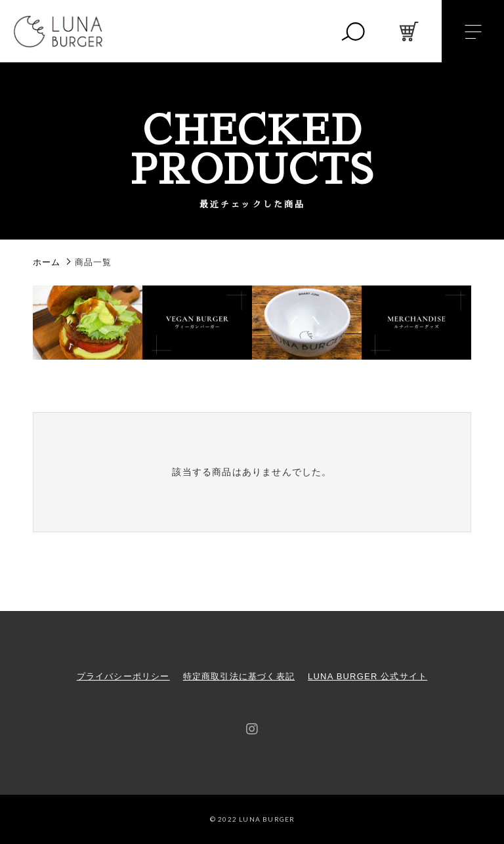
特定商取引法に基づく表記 (239, 676)
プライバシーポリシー (123, 676)
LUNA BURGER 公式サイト (367, 676)
